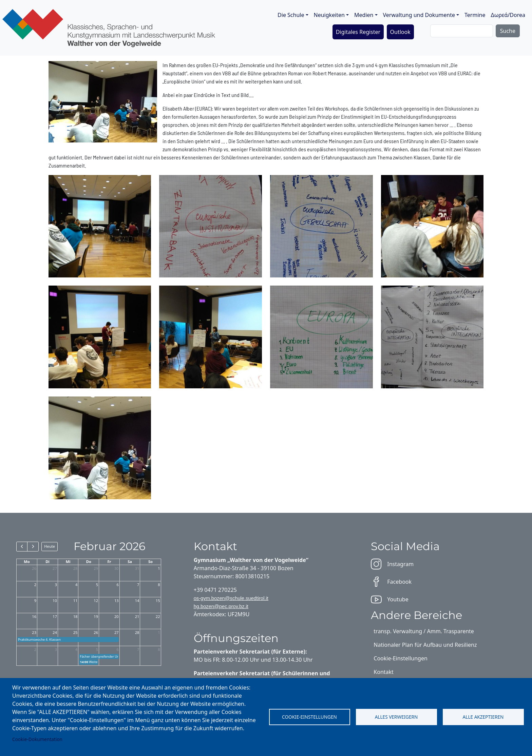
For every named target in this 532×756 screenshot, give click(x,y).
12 (96, 600)
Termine (475, 15)
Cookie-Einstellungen (309, 717)
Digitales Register (358, 32)
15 (158, 600)
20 (117, 616)
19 (96, 616)
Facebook (391, 582)
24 (55, 632)
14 (137, 600)
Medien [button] (364, 15)
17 (55, 616)
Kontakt (384, 672)
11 (75, 600)
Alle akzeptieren (483, 717)
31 (137, 568)
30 (117, 568)
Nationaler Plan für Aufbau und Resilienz (425, 645)
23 (34, 632)
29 (96, 568)
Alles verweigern (396, 717)
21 (137, 616)
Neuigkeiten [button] (329, 15)
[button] (100, 225)
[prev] (22, 546)
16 (34, 616)
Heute (50, 546)
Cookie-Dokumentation (37, 739)
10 (55, 600)
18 (75, 616)
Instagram (392, 564)
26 (34, 568)
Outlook (400, 32)
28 (75, 568)
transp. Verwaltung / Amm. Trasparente (424, 631)
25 (75, 632)
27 (55, 568)
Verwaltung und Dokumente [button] (419, 15)
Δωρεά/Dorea (508, 15)
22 (158, 616)
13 (117, 600)
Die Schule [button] (291, 15)
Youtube (389, 599)
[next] (33, 546)
